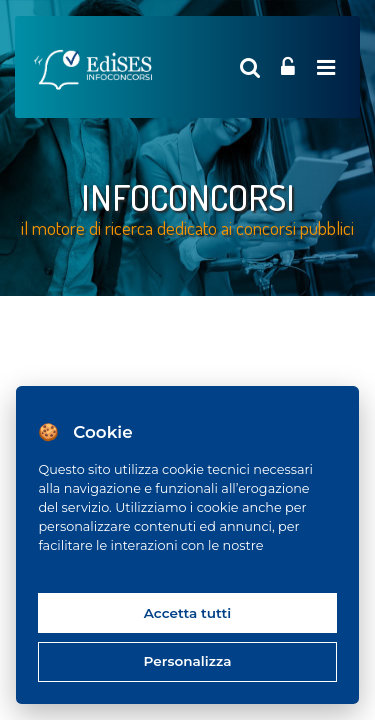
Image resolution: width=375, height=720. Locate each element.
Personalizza (188, 661)
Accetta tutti (188, 613)
